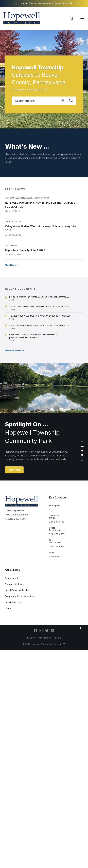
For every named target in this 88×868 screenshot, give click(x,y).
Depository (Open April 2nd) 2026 (25, 250)
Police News (26, 198)
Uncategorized (13, 222)
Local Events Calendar (17, 590)
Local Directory (13, 602)
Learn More (14, 470)
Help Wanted (12, 198)
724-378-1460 (57, 522)
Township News (41, 198)
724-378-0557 (57, 534)
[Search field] (44, 101)
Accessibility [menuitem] (45, 638)
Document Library (14, 584)
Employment (11, 578)
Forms (8, 608)
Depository (11, 245)
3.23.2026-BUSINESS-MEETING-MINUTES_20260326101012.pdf (39, 306)
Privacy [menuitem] (31, 638)
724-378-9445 (57, 547)
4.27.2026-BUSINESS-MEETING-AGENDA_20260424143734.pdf (40, 316)
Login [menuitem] (58, 638)
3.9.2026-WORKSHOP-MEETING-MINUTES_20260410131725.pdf (39, 325)
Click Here (54, 557)
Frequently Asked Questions (20, 596)
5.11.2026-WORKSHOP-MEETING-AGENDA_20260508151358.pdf (40, 297)
